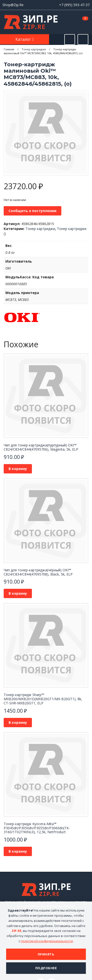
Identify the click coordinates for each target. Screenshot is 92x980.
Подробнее (46, 968)
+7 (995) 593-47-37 (74, 5)
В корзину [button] (18, 469)
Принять (46, 954)
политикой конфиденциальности (47, 941)
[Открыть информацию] (83, 40)
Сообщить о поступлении (33, 211)
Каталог (24, 39)
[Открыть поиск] (70, 40)
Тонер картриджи (40, 229)
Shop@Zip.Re (13, 5)
